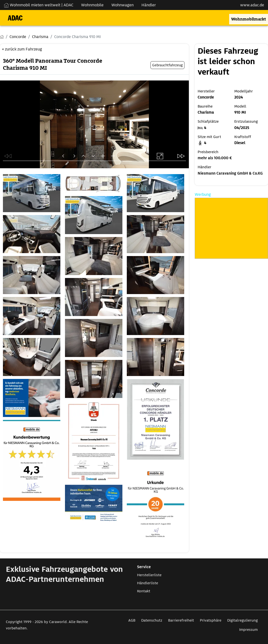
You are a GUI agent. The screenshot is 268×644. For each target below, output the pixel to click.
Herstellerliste (149, 575)
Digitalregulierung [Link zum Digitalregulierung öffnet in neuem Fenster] (242, 620)
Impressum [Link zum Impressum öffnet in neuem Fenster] (248, 630)
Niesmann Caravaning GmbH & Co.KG (230, 173)
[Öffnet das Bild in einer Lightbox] (32, 193)
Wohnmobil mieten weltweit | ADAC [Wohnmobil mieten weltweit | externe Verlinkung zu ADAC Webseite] (39, 5)
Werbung (203, 194)
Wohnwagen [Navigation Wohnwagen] (123, 5)
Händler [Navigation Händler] (149, 5)
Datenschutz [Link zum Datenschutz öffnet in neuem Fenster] (152, 620)
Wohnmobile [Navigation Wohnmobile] (92, 5)
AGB (132, 620)
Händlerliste (148, 583)
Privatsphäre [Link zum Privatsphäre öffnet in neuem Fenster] (211, 620)
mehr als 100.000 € (215, 158)
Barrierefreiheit (181, 620)
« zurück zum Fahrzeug (22, 49)
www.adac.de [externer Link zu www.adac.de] (252, 5)
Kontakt (144, 591)
